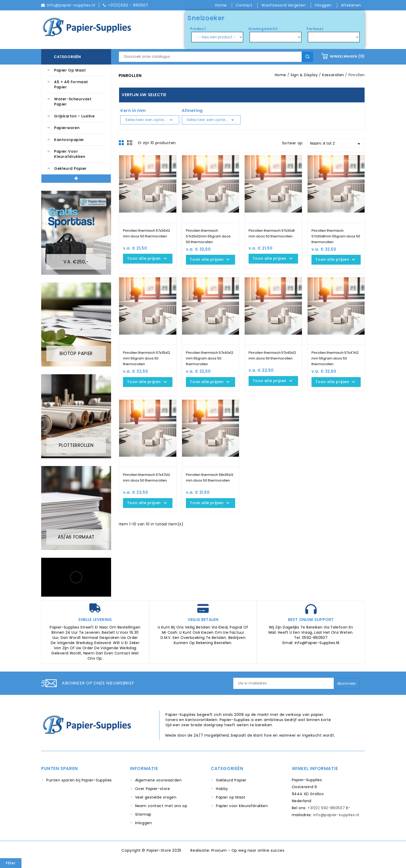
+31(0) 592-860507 (326, 808)
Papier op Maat (70, 70)
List (130, 144)
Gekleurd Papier (70, 168)
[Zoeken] (216, 57)
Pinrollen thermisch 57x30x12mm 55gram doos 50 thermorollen (208, 236)
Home (222, 5)
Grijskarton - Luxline (74, 116)
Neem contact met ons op (161, 806)
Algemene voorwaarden (158, 780)
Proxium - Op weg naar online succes (248, 850)
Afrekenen (351, 5)
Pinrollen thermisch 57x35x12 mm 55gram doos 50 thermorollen (147, 358)
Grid (123, 144)
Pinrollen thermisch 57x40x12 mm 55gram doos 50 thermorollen (210, 358)
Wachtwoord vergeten (284, 5)
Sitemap (143, 814)
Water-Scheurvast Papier (73, 102)
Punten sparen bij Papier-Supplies (79, 780)
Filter (11, 863)
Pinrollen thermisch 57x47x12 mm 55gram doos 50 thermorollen (335, 358)
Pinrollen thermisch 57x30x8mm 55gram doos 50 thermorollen (336, 236)
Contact (245, 5)
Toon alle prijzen (148, 259)
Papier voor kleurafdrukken (70, 154)
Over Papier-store (153, 789)
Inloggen (144, 823)
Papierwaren (67, 128)
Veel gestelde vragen (156, 797)
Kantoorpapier (69, 140)
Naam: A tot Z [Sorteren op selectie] (336, 144)
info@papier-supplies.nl (336, 815)
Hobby (222, 789)
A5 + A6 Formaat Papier (71, 84)
